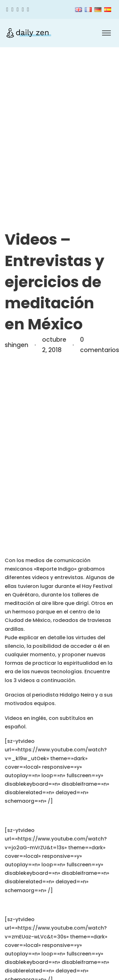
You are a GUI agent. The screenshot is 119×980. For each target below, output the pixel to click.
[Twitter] (13, 10)
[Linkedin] (28, 10)
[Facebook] (7, 10)
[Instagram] (18, 10)
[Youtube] (23, 10)
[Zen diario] (29, 33)
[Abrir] (106, 33)
